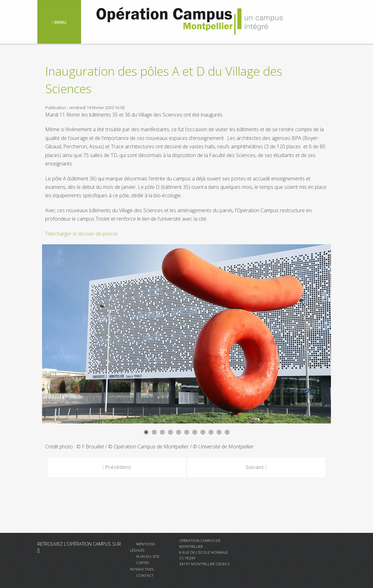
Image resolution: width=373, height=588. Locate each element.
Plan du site (148, 556)
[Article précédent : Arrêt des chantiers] (117, 467)
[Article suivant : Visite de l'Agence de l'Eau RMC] (256, 467)
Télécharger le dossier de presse (81, 234)
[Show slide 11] (227, 432)
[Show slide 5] (179, 432)
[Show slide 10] (219, 432)
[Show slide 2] (154, 432)
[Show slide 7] (195, 432)
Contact (145, 575)
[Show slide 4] (170, 432)
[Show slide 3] (162, 432)
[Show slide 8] (203, 432)
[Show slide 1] (146, 432)
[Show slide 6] (187, 432)
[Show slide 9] (211, 432)
